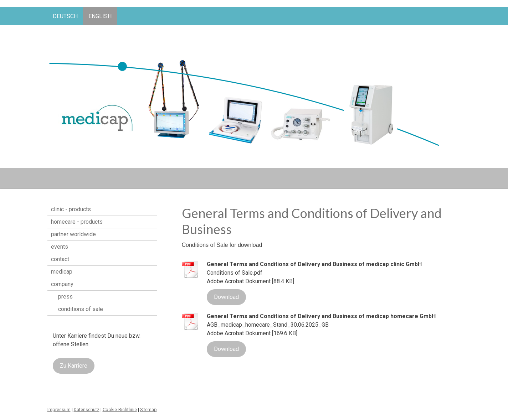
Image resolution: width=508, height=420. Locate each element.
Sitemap (148, 409)
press (65, 297)
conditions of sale (81, 309)
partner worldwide (73, 234)
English (100, 16)
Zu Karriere (74, 366)
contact (60, 259)
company (62, 284)
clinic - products (71, 209)
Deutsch (65, 16)
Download (226, 297)
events (60, 247)
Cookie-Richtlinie (120, 409)
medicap (62, 272)
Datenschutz (87, 409)
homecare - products (77, 222)
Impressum (59, 409)
